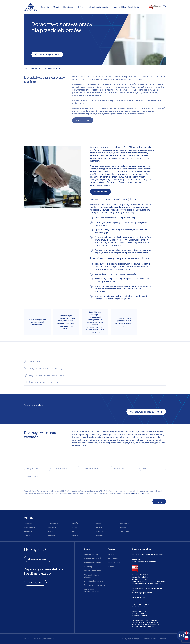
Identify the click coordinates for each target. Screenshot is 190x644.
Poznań (99, 527)
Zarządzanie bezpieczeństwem (92, 590)
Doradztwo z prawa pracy (95, 585)
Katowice (52, 527)
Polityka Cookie (149, 639)
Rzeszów (100, 531)
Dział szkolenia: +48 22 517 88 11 (145, 562)
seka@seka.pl (138, 559)
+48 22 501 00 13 (141, 579)
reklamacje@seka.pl (140, 597)
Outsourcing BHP (91, 554)
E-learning (88, 567)
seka (26, 68)
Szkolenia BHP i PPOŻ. (93, 558)
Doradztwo (69, 7)
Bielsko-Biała (29, 527)
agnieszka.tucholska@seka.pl (153, 581)
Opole (99, 523)
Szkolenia (46, 7)
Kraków (75, 523)
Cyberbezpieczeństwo (93, 581)
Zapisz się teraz (35, 583)
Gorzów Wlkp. (54, 523)
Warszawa (124, 523)
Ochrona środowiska (93, 571)
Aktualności (113, 558)
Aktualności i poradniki (100, 7)
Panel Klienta (133, 7)
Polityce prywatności (141, 493)
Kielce (50, 531)
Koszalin (51, 536)
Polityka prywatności (131, 639)
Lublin (75, 527)
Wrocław (124, 527)
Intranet (111, 567)
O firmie (82, 7)
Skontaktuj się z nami (38, 559)
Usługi (57, 7)
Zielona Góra (125, 531)
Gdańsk (27, 536)
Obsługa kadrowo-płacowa (92, 576)
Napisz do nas (100, 192)
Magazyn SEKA (119, 7)
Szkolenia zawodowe (93, 563)
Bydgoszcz (29, 531)
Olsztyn (75, 536)
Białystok (28, 523)
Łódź (74, 531)
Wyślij (159, 501)
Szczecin (100, 536)
